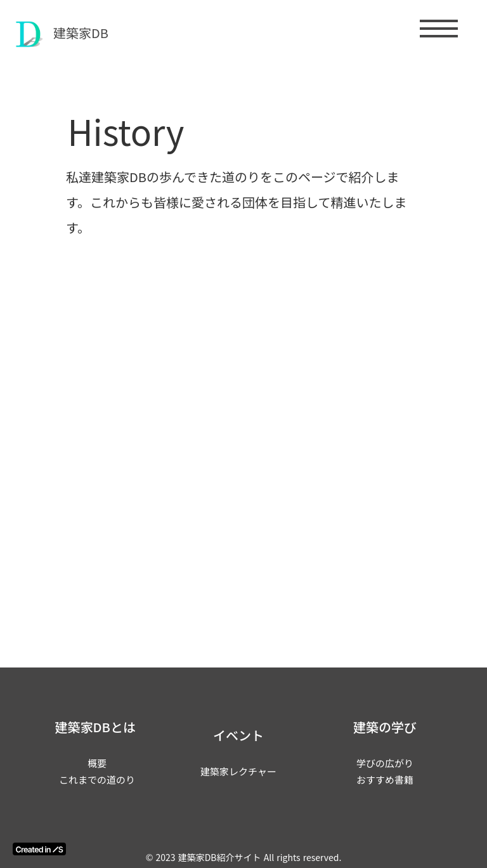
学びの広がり (385, 763)
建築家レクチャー (238, 771)
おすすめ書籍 (385, 779)
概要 (97, 763)
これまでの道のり (97, 779)
